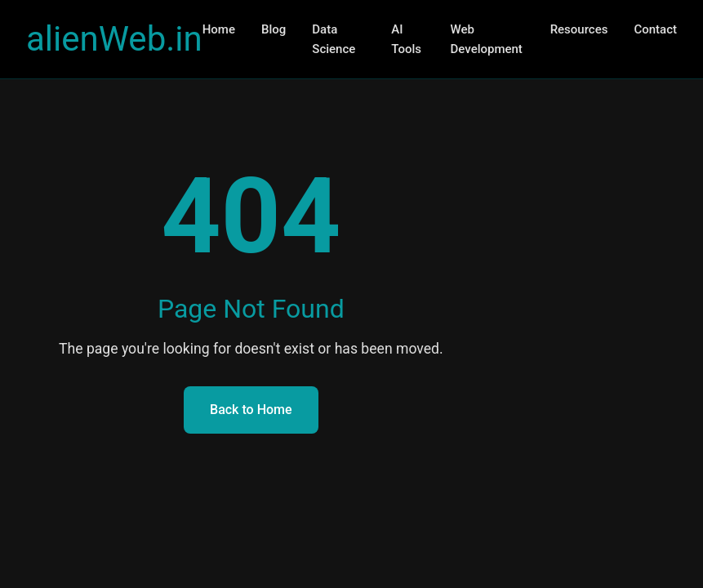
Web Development (487, 39)
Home (219, 29)
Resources (579, 29)
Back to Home (251, 410)
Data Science (334, 39)
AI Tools (406, 39)
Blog (274, 29)
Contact (655, 29)
